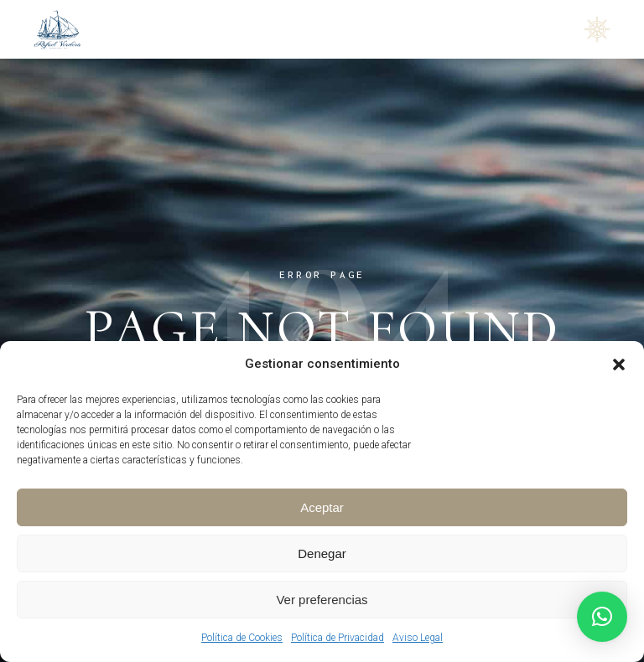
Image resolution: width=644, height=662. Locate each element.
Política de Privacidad (338, 638)
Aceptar (322, 507)
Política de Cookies (242, 638)
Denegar (322, 553)
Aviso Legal (418, 638)
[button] (619, 365)
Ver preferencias (322, 600)
